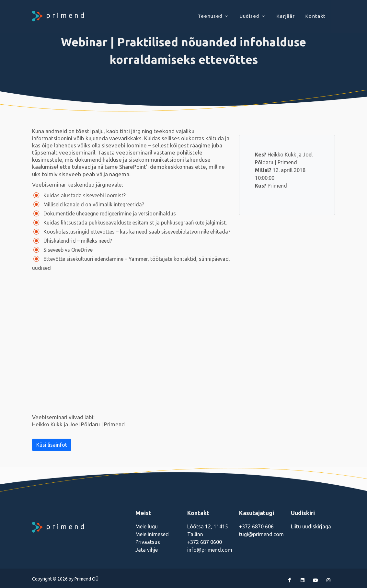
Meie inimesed (152, 534)
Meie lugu (147, 526)
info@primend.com (210, 550)
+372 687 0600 (205, 542)
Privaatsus (148, 542)
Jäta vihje (147, 550)
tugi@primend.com (261, 534)
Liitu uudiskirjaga (311, 526)
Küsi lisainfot (52, 445)
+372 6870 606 (256, 526)
